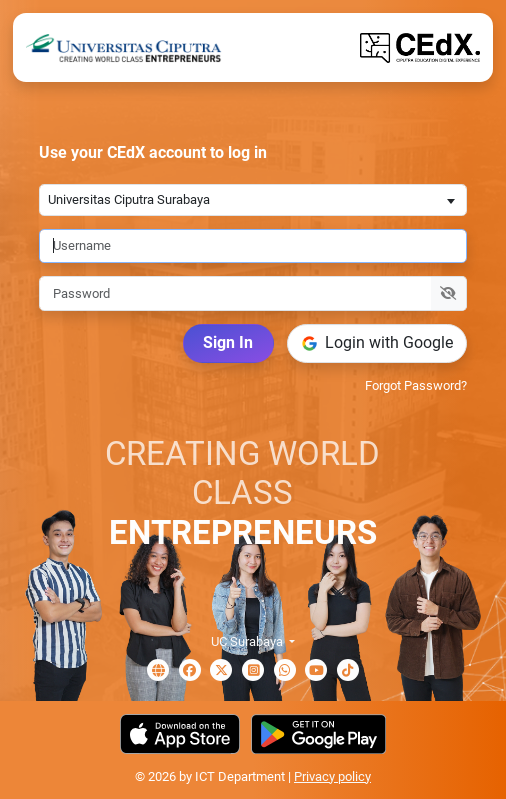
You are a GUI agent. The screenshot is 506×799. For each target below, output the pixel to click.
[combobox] (253, 199)
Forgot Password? (416, 385)
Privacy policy (332, 776)
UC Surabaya (248, 641)
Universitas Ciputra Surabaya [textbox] (129, 199)
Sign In (228, 342)
